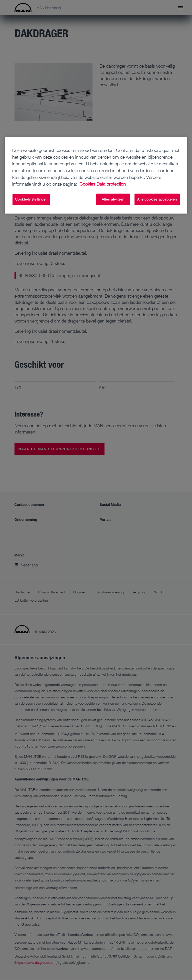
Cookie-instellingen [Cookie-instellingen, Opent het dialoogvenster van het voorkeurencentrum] (31, 199)
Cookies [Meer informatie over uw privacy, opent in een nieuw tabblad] (87, 184)
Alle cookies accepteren (157, 199)
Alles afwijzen (113, 199)
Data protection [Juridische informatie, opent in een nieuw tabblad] (111, 184)
